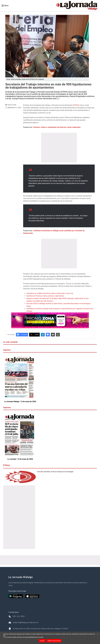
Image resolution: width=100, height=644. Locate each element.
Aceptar (42, 641)
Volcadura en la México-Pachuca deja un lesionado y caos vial (50, 293)
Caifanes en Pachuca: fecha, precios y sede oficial (45, 296)
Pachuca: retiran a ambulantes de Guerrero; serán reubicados (57, 127)
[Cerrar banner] (98, 635)
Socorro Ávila (12, 105)
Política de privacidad (54, 641)
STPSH (76, 105)
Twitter (34, 335)
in (43, 335)
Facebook (22, 335)
